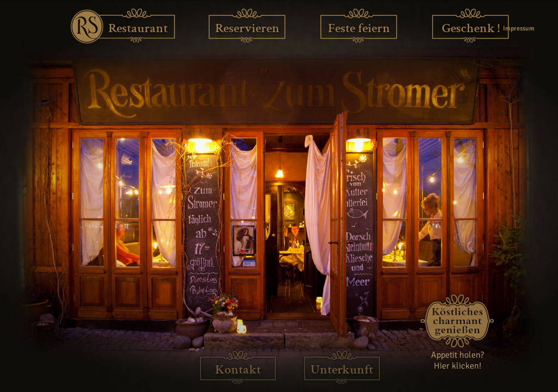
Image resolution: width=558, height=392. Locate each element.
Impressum (518, 29)
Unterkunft (342, 369)
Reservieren (247, 28)
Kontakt (238, 369)
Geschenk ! (471, 28)
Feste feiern (359, 28)
